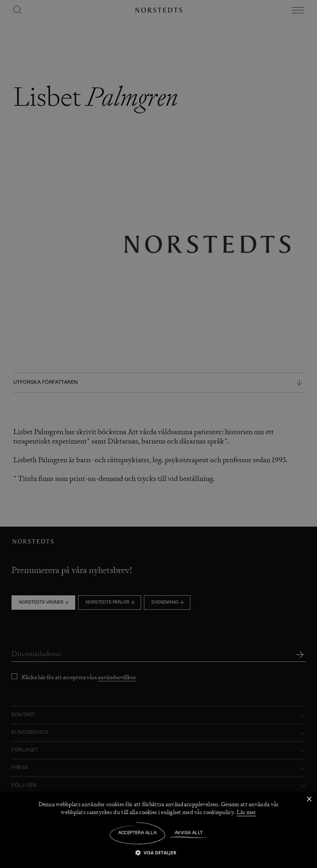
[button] (159, 852)
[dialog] (158, 434)
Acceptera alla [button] (138, 833)
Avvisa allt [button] (189, 833)
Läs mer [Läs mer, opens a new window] (246, 812)
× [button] (309, 799)
